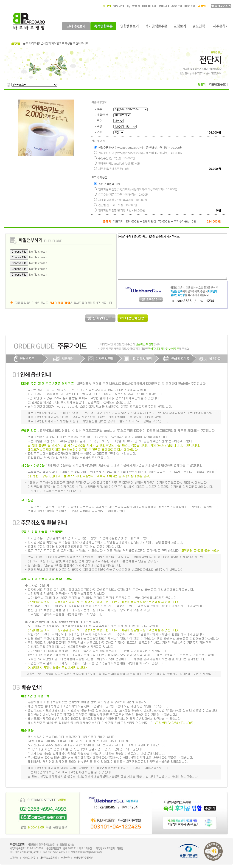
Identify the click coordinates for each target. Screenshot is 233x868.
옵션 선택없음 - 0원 (107, 184)
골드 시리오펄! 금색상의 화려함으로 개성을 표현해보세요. (56, 43)
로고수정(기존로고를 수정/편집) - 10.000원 (121, 194)
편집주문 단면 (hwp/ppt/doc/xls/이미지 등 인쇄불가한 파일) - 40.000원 (138, 153)
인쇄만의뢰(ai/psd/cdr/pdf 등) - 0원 (117, 163)
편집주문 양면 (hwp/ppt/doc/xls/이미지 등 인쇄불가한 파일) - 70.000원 (138, 147)
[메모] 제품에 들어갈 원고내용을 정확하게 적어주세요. (173, 257)
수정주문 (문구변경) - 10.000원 (114, 158)
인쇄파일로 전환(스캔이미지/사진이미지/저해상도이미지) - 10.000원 (136, 189)
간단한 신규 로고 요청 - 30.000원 (115, 205)
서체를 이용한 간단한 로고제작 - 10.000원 (120, 200)
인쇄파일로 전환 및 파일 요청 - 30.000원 (119, 210)
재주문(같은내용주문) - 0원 (112, 169)
